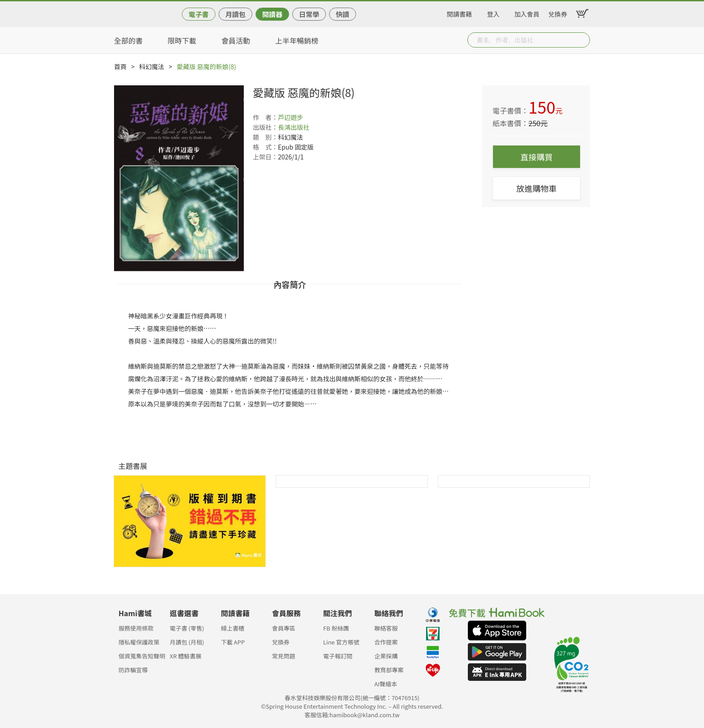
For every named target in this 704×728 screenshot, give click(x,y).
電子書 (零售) (187, 628)
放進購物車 (537, 188)
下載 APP (233, 642)
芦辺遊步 (290, 117)
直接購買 (537, 157)
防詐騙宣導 (133, 670)
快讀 (343, 14)
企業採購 (386, 656)
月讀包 (235, 14)
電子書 (199, 14)
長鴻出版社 (294, 127)
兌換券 (558, 13)
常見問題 (284, 656)
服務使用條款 (136, 628)
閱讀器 (272, 14)
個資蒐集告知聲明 (142, 656)
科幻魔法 (152, 66)
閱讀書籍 (459, 13)
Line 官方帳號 (341, 642)
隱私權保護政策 (139, 642)
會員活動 (236, 40)
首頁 (120, 66)
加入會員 (527, 13)
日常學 (309, 14)
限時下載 (182, 40)
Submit (582, 40)
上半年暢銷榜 (297, 40)
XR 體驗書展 (186, 656)
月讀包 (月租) (187, 642)
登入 (493, 13)
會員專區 (284, 628)
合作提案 (386, 642)
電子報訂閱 (338, 656)
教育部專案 (389, 670)
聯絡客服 (386, 628)
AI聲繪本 (386, 684)
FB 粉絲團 (336, 628)
